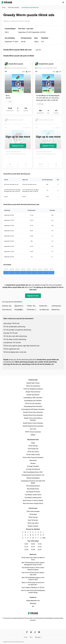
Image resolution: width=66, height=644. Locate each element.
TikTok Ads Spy (33, 446)
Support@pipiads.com (33, 601)
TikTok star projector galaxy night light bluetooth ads (21, 346)
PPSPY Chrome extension (33, 432)
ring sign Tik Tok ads (10, 333)
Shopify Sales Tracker (33, 383)
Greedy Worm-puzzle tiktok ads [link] (30, 7)
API (33, 606)
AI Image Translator (33, 466)
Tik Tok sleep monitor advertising (15, 339)
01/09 (26, 550)
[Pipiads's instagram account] (39, 632)
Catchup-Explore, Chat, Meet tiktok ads (58, 306)
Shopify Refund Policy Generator (33, 415)
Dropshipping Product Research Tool (33, 475)
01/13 (33, 547)
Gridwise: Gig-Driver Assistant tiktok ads (8, 306)
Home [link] (4, 7)
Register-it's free (18, 146)
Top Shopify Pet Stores (33, 492)
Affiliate (33, 435)
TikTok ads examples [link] (14, 7)
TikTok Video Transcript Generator (33, 457)
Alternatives (33, 460)
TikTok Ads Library (33, 452)
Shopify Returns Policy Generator (33, 423)
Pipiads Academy (33, 526)
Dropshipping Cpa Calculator (33, 401)
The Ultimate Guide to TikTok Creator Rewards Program (33, 569)
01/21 (26, 547)
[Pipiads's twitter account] (31, 632)
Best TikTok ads (33, 520)
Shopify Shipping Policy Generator (33, 426)
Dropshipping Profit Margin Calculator (33, 409)
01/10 (40, 547)
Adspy (33, 443)
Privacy (26, 637)
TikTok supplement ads (11, 349)
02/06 (33, 544)
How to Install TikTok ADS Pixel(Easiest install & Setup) (33, 591)
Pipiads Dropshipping (33, 478)
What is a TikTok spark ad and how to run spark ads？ (33, 584)
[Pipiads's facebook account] (27, 632)
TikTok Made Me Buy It (33, 486)
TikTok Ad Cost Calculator (33, 403)
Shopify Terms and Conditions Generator (33, 419)
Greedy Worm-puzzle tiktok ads (45, 306)
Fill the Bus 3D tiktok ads (33, 310)
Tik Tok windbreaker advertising (14, 327)
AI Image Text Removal (33, 469)
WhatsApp (33, 603)
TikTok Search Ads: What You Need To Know (33, 559)
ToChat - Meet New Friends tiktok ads (33, 306)
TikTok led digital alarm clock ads (15, 352)
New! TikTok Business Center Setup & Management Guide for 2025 (33, 564)
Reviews (33, 463)
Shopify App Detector (33, 395)
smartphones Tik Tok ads (12, 343)
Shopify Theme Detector (33, 392)
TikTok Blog (33, 514)
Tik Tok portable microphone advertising (17, 330)
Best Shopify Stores (33, 489)
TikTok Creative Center (33, 455)
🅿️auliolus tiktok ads (21, 306)
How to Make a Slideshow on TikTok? (33, 588)
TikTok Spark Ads (33, 449)
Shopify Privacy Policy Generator (33, 412)
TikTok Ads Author (33, 523)
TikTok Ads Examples (33, 511)
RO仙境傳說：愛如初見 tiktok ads (21, 310)
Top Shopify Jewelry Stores (33, 495)
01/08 (33, 550)
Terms (31, 637)
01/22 (40, 544)
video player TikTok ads (11, 323)
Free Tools (33, 429)
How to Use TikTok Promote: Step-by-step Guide (33, 574)
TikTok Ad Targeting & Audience (33, 389)
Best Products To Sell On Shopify (33, 501)
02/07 (26, 544)
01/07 (40, 550)
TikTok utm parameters (33, 386)
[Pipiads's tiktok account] (35, 632)
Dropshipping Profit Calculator (33, 406)
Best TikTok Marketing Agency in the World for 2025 (33, 579)
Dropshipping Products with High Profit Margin (33, 482)
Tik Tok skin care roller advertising (15, 336)
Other (43, 538)
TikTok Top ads (33, 517)
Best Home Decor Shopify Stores (33, 503)
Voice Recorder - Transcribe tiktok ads (8, 310)
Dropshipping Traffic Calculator (33, 398)
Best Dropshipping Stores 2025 (33, 472)
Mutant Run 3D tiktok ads (58, 310)
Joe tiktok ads (44, 310)
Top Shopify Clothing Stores (33, 498)
